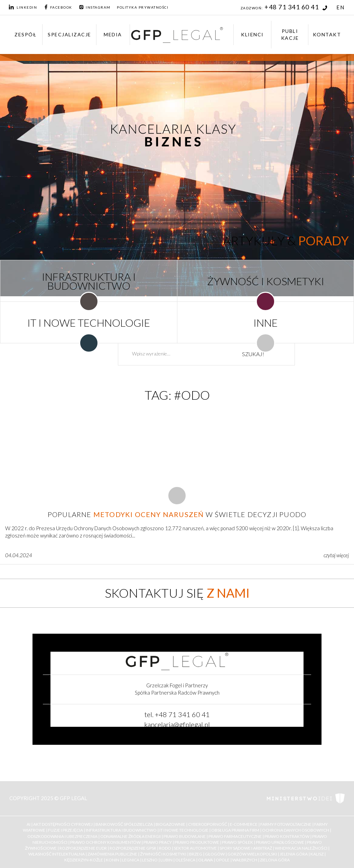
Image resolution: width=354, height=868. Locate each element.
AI (29, 824)
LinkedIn (23, 7)
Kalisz (317, 854)
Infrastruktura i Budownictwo (121, 830)
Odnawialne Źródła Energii (131, 836)
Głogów (215, 854)
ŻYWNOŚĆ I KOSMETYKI (266, 281)
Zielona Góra (275, 860)
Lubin (166, 860)
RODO (165, 848)
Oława (206, 860)
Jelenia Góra (294, 854)
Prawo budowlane (185, 836)
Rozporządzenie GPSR (133, 848)
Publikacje (290, 34)
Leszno (150, 860)
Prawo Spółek (237, 842)
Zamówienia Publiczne (112, 854)
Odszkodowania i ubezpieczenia (62, 836)
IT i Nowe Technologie (184, 830)
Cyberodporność (208, 824)
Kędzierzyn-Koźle (84, 860)
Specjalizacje (69, 34)
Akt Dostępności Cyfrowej (63, 824)
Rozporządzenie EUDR (83, 848)
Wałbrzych (245, 860)
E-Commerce (244, 824)
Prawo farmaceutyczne (235, 836)
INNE (265, 323)
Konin (113, 860)
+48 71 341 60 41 (296, 7)
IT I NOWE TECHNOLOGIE (89, 323)
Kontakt (327, 34)
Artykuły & (286, 241)
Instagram (95, 7)
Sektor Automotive (195, 848)
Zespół (25, 34)
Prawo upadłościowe (280, 842)
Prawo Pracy (158, 842)
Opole (223, 860)
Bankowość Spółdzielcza (124, 824)
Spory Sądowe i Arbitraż (246, 848)
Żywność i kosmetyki (163, 854)
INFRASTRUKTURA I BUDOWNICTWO (89, 281)
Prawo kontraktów (287, 836)
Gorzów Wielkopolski (252, 854)
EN (340, 7)
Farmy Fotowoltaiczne (286, 824)
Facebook (58, 7)
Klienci (252, 34)
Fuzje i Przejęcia (66, 830)
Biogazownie (170, 824)
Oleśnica (185, 860)
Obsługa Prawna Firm (235, 830)
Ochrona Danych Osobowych (296, 830)
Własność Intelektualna (57, 854)
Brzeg (196, 854)
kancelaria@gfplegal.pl (177, 724)
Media (113, 34)
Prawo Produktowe (197, 842)
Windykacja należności (301, 848)
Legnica (131, 860)
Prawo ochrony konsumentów (105, 842)
